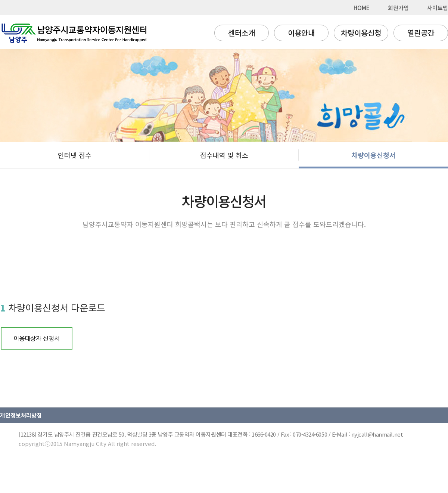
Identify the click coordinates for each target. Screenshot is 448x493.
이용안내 (301, 33)
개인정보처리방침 (21, 415)
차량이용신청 (361, 33)
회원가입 (398, 8)
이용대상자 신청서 (37, 338)
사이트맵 (438, 8)
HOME (362, 8)
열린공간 (421, 33)
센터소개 (242, 33)
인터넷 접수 (75, 155)
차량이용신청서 (374, 155)
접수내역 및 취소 (224, 155)
